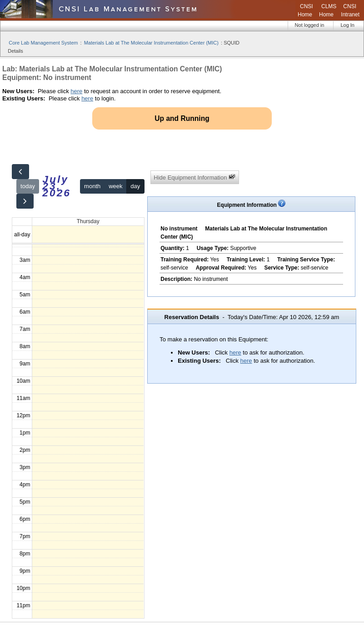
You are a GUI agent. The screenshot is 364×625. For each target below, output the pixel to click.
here (76, 91)
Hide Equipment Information (194, 177)
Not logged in (310, 25)
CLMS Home (328, 10)
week (115, 186)
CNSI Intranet (350, 10)
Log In (347, 25)
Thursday (88, 221)
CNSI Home (305, 10)
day (135, 186)
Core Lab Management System (43, 43)
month (92, 186)
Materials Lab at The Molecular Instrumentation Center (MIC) (151, 43)
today (28, 186)
